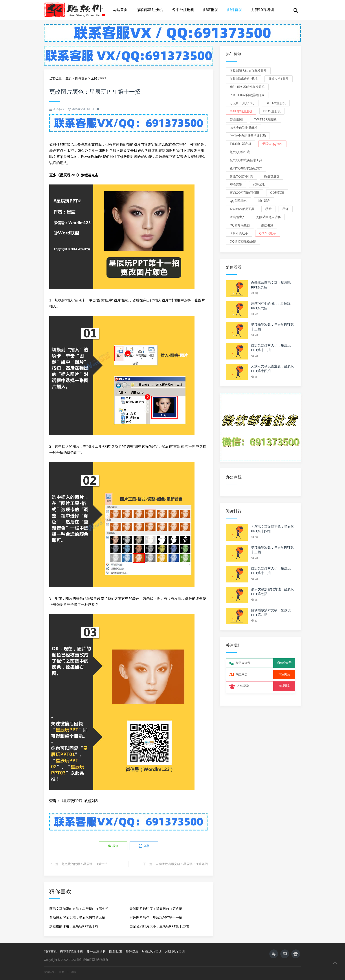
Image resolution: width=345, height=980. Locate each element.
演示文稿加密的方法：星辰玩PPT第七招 (79, 908)
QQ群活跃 (277, 193)
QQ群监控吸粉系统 (243, 241)
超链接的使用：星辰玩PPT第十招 (85, 864)
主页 (69, 78)
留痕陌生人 (237, 217)
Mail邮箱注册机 (241, 111)
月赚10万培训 (263, 10)
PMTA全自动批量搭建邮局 (248, 136)
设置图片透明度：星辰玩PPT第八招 (156, 908)
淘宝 (74, 972)
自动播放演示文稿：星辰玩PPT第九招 (182, 864)
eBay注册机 (272, 111)
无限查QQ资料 (272, 144)
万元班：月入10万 (242, 103)
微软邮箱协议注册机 (244, 79)
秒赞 (268, 209)
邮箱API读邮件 (279, 79)
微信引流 (267, 225)
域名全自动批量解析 (244, 128)
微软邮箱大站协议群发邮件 (248, 71)
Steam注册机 (275, 103)
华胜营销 (236, 184)
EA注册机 (236, 119)
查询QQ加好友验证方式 (246, 168)
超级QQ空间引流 (241, 176)
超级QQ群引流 (240, 152)
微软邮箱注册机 (150, 10)
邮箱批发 (211, 10)
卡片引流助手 (239, 233)
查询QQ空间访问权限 (244, 193)
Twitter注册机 (266, 119)
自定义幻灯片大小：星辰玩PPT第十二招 (159, 926)
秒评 (286, 209)
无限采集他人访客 (268, 217)
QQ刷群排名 (238, 201)
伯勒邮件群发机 (240, 144)
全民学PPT (99, 78)
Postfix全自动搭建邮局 (247, 95)
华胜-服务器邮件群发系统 (247, 87)
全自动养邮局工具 (242, 209)
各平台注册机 (183, 10)
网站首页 (120, 10)
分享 (144, 846)
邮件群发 (235, 10)
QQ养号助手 (268, 233)
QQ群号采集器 (240, 225)
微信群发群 (272, 176)
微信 (113, 846)
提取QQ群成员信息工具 (246, 160)
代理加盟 (259, 184)
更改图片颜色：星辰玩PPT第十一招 (156, 917)
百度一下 (64, 972)
